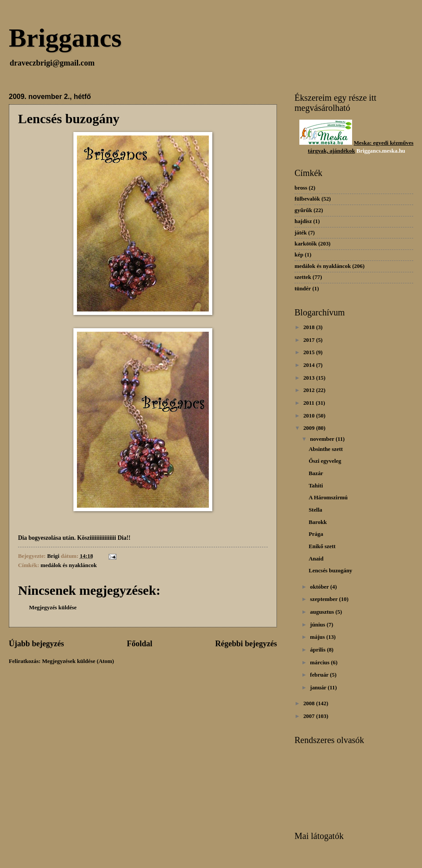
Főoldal (139, 644)
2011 (309, 403)
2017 (310, 340)
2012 (310, 390)
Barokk (318, 522)
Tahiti (316, 486)
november (323, 439)
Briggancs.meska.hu (381, 151)
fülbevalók (307, 199)
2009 (310, 428)
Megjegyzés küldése (53, 608)
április (318, 650)
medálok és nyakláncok (69, 565)
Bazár (316, 473)
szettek (303, 277)
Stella (315, 510)
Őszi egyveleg (325, 461)
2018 (310, 327)
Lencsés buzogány (330, 571)
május (318, 637)
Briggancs (65, 38)
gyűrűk (303, 210)
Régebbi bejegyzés (246, 644)
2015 (310, 352)
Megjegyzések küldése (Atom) (78, 661)
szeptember (324, 599)
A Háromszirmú (328, 498)
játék (301, 233)
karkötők (306, 244)
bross (301, 188)
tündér (303, 289)
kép (299, 255)
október (320, 587)
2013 (310, 378)
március (320, 663)
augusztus (323, 612)
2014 (310, 365)
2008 (310, 703)
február (320, 675)
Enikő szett (322, 546)
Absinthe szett (326, 449)
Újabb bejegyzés (36, 644)
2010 (310, 416)
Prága (316, 534)
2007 (310, 716)
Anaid (316, 559)
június (318, 625)
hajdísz (303, 221)
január (319, 688)
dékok (348, 151)
